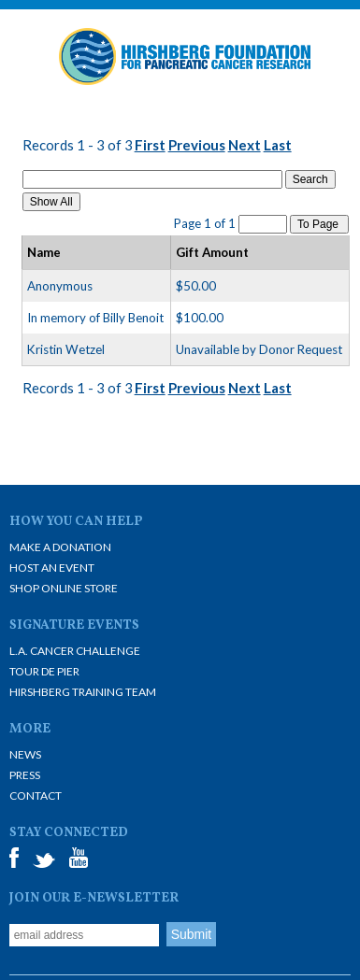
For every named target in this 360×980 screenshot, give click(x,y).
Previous (197, 145)
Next (245, 145)
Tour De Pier (44, 671)
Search (310, 179)
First (150, 145)
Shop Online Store (64, 588)
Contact (36, 795)
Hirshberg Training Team (83, 692)
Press (25, 775)
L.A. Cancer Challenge (75, 651)
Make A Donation (60, 547)
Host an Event (52, 568)
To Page (319, 224)
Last (278, 145)
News (25, 754)
